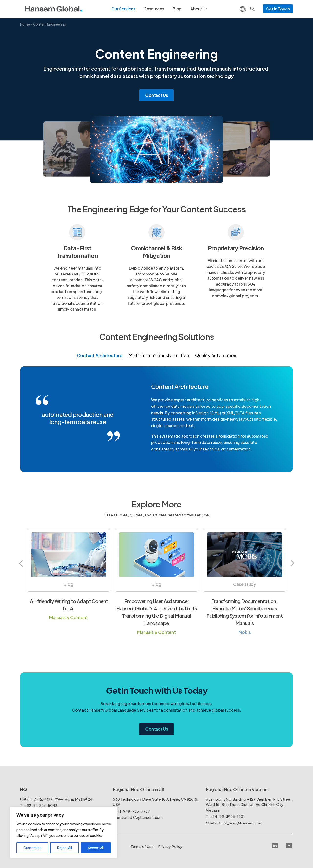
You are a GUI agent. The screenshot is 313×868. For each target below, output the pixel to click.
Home (25, 24)
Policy (170, 846)
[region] (64, 833)
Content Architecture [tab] (100, 355)
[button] (21, 564)
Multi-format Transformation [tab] (159, 355)
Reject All (65, 848)
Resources (154, 9)
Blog (177, 9)
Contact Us (156, 95)
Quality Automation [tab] (216, 355)
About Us (199, 9)
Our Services (123, 9)
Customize (32, 848)
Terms (142, 846)
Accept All (96, 848)
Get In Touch (278, 9)
